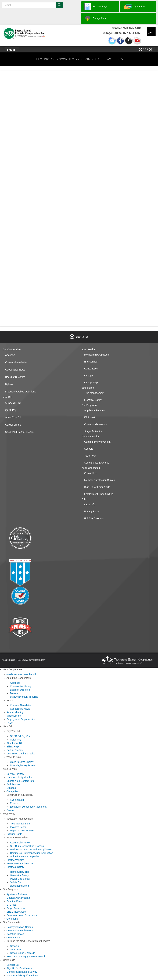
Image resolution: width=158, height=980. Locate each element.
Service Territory (15, 774)
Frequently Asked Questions (21, 392)
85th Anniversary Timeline (24, 697)
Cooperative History (21, 686)
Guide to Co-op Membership (22, 674)
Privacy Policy (92, 511)
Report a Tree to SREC (23, 831)
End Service (91, 362)
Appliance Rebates (95, 410)
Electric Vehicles (15, 860)
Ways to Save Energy (22, 762)
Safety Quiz (16, 882)
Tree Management (94, 393)
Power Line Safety (20, 879)
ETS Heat (90, 417)
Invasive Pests (18, 827)
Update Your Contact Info (20, 781)
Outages (89, 376)
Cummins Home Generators (22, 915)
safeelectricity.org (19, 886)
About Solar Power (20, 843)
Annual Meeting (15, 712)
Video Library (14, 716)
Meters (14, 803)
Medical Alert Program (19, 898)
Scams (10, 810)
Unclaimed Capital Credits (19, 432)
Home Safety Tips (20, 872)
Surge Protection (93, 431)
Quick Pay (11, 410)
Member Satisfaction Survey (100, 480)
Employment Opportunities (99, 494)
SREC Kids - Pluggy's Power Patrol (26, 956)
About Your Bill (13, 417)
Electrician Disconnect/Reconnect (28, 807)
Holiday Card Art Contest (20, 927)
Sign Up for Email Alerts (97, 487)
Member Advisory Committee (22, 975)
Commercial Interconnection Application (31, 853)
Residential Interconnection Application (31, 850)
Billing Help (13, 747)
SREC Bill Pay (13, 403)
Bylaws (9, 384)
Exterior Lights (14, 834)
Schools (89, 449)
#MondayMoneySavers (22, 765)
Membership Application (97, 355)
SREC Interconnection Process (27, 846)
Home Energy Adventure (20, 863)
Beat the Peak (14, 901)
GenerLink (12, 919)
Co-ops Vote (13, 937)
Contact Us (90, 473)
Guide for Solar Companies (25, 856)
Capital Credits (13, 425)
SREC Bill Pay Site (20, 736)
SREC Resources (16, 912)
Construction (91, 369)
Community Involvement (97, 442)
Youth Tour (90, 456)
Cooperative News (15, 370)
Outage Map (91, 383)
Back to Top (82, 337)
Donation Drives (15, 934)
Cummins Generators (96, 424)
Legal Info (90, 504)
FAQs (10, 723)
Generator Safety (19, 875)
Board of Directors (15, 377)
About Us (10, 355)
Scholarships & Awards (97, 463)
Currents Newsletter (16, 362)
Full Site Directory (94, 518)
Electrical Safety (93, 400)
